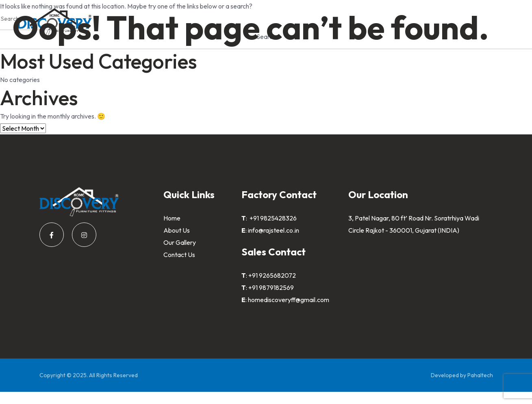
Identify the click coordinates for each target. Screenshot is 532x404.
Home (172, 218)
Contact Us (179, 255)
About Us (177, 230)
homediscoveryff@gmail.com (289, 300)
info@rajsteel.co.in (274, 230)
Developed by (449, 375)
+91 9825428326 (273, 218)
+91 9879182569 (271, 287)
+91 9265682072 (272, 275)
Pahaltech (480, 375)
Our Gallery (180, 242)
